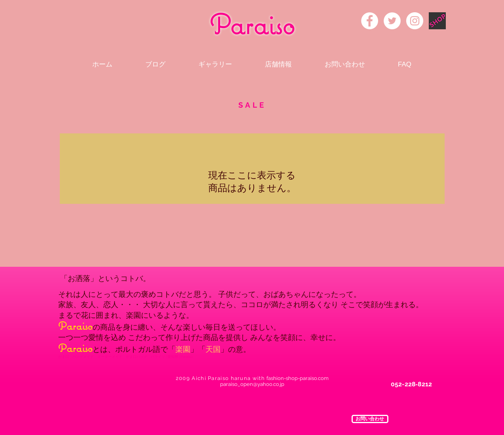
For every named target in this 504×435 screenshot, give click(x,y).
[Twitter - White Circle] (392, 21)
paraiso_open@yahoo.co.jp (252, 384)
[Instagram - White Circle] (415, 21)
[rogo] (437, 21)
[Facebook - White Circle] (370, 21)
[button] (370, 419)
